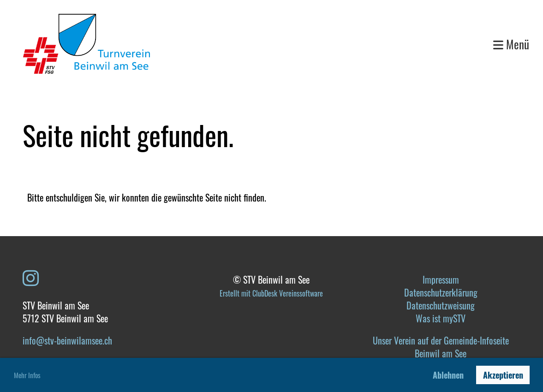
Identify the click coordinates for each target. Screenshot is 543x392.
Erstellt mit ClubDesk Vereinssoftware (271, 293)
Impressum (441, 279)
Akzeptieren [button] (503, 375)
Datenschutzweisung (441, 305)
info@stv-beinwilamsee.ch (67, 340)
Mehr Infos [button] (27, 375)
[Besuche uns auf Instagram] (31, 277)
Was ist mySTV (441, 318)
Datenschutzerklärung (441, 292)
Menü (511, 44)
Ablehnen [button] (448, 375)
